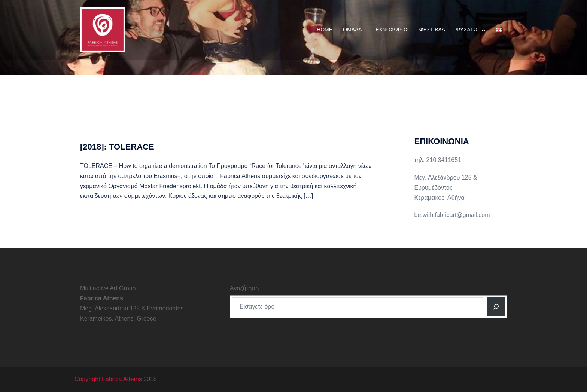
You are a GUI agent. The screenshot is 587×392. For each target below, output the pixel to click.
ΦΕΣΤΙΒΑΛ (432, 30)
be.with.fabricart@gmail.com (452, 215)
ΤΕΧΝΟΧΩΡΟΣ (391, 30)
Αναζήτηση (244, 288)
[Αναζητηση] (496, 307)
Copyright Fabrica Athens (108, 379)
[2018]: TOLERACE (117, 147)
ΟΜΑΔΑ (352, 30)
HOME (325, 30)
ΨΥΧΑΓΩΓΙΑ (470, 30)
